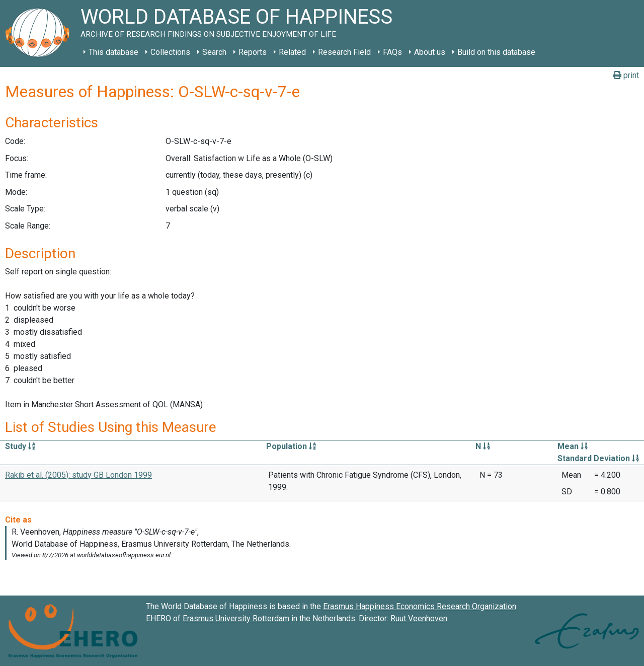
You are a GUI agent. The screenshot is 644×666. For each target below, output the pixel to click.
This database (113, 52)
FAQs (392, 52)
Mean (573, 446)
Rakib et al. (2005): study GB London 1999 (78, 475)
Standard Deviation (598, 458)
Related (292, 52)
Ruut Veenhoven (419, 618)
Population (291, 446)
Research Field (344, 52)
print (626, 75)
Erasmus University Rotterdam (236, 618)
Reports (253, 52)
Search (214, 52)
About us (430, 52)
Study (20, 446)
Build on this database (496, 52)
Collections (170, 52)
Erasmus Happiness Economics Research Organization (420, 606)
